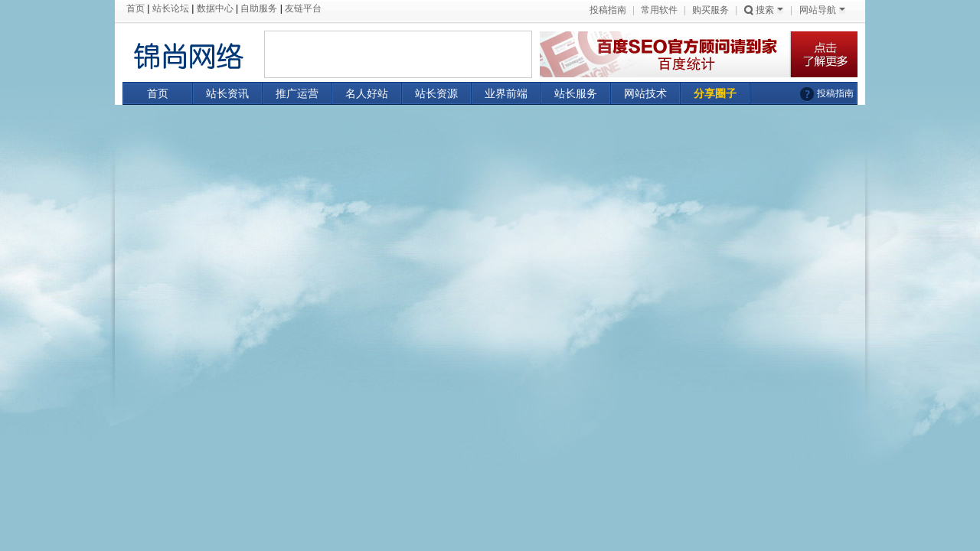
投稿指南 (608, 10)
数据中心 (215, 8)
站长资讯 (227, 93)
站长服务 (576, 93)
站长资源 (436, 93)
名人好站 (367, 93)
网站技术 (645, 93)
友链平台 (303, 8)
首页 (136, 8)
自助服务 (259, 8)
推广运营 (297, 93)
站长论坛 (171, 8)
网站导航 (822, 10)
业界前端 (506, 93)
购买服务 (710, 10)
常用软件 (659, 10)
